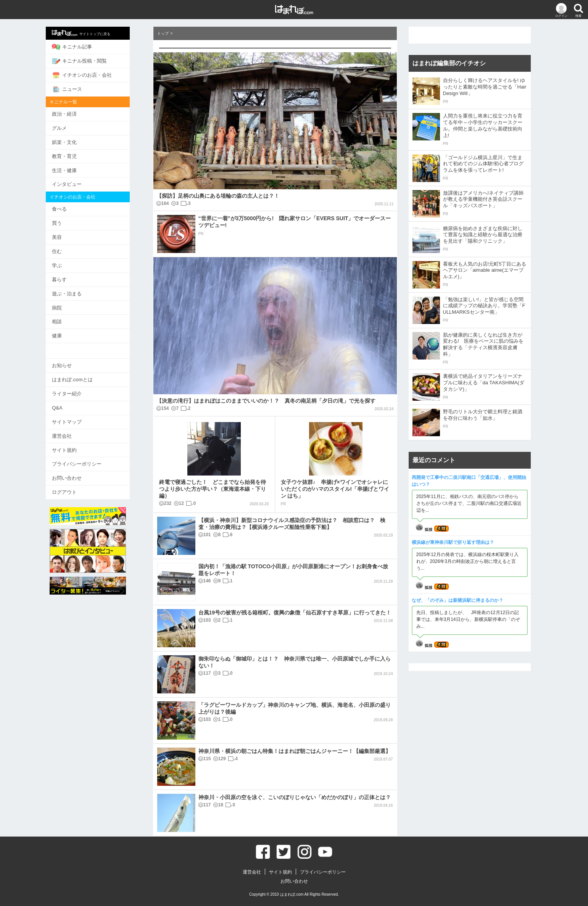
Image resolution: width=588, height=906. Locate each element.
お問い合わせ (79, 474)
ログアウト (76, 488)
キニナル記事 (84, 47)
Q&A (69, 404)
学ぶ (69, 263)
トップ (163, 33)
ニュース (79, 89)
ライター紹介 (79, 390)
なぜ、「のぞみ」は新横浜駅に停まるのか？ (458, 600)
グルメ (71, 127)
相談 (69, 319)
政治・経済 (76, 113)
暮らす (71, 277)
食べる (71, 207)
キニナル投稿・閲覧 (91, 61)
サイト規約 (76, 446)
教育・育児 (76, 155)
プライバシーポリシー (89, 460)
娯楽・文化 (76, 141)
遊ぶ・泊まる (79, 291)
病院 (69, 305)
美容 (69, 235)
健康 (69, 333)
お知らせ (74, 362)
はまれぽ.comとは (84, 376)
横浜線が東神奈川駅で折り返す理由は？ (453, 542)
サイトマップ (79, 418)
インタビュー (79, 183)
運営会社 (74, 432)
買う (69, 222)
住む (69, 249)
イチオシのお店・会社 (94, 75)
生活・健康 (76, 169)
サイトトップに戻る (93, 33)
